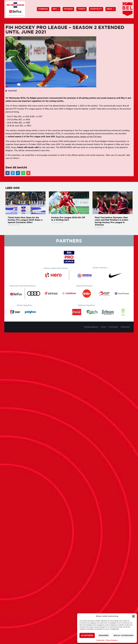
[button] (133, 616)
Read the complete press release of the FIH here (79, 137)
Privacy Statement (112, 640)
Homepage (43, 9)
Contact (103, 327)
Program (68, 9)
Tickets (81, 9)
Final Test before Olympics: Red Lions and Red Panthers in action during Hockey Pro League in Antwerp (112, 221)
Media (111, 9)
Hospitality (96, 9)
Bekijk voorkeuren (123, 635)
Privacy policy (113, 327)
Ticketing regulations (91, 327)
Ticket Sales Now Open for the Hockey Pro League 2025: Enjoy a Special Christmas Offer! (25, 220)
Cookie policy (101, 640)
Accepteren (87, 635)
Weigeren (104, 635)
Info (56, 9)
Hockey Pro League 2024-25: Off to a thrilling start (68, 219)
